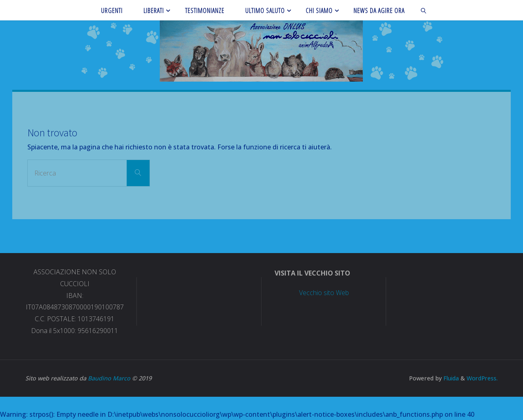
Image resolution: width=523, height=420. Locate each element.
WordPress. (482, 378)
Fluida (449, 378)
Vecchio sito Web (324, 293)
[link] (424, 10)
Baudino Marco (109, 378)
